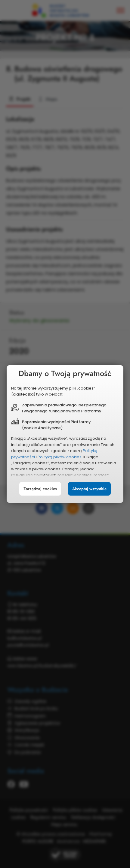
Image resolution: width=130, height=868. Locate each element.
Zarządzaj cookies (40, 489)
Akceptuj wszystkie (89, 489)
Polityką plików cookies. (60, 457)
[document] (65, 434)
